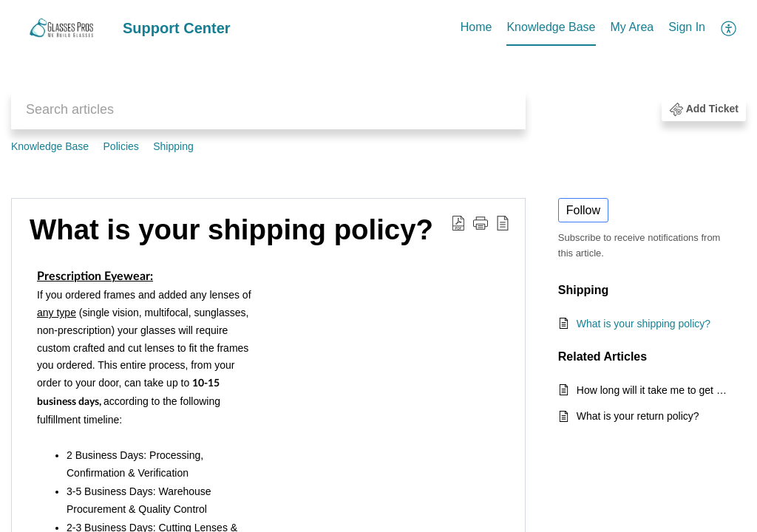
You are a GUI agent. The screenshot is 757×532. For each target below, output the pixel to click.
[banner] (378, 83)
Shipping (173, 146)
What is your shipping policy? (644, 324)
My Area (632, 27)
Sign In (687, 27)
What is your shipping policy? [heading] (231, 229)
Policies (121, 146)
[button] (729, 28)
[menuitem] (476, 28)
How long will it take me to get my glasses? (654, 390)
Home (476, 27)
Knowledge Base (551, 27)
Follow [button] (583, 210)
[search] (268, 110)
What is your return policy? (638, 416)
